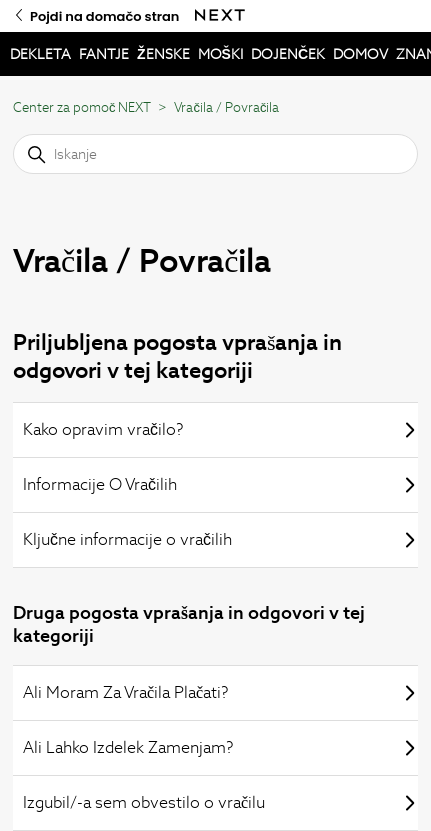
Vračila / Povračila (226, 107)
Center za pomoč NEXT (82, 107)
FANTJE (104, 54)
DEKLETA (40, 54)
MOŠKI (220, 54)
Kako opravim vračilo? (220, 429)
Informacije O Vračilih (220, 484)
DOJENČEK (288, 54)
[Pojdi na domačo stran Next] (220, 15)
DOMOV (360, 54)
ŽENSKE (163, 54)
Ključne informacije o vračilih (220, 539)
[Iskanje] (215, 154)
